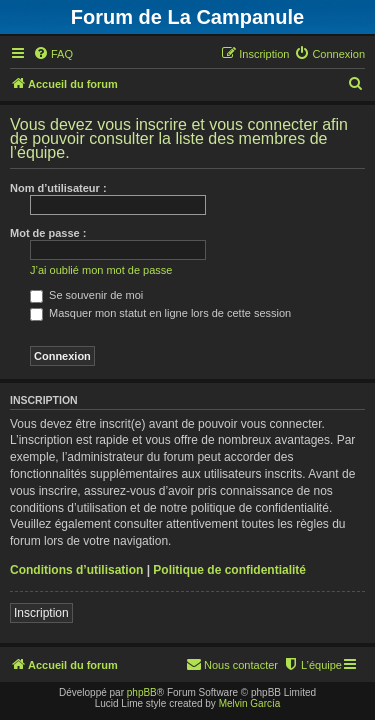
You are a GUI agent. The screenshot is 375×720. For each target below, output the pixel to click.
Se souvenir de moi (86, 295)
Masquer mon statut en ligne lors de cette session (160, 313)
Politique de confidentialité (229, 570)
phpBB (142, 692)
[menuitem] (53, 54)
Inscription (41, 613)
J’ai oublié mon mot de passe (101, 270)
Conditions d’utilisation (76, 570)
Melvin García (250, 703)
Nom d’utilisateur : (58, 188)
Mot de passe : (48, 233)
